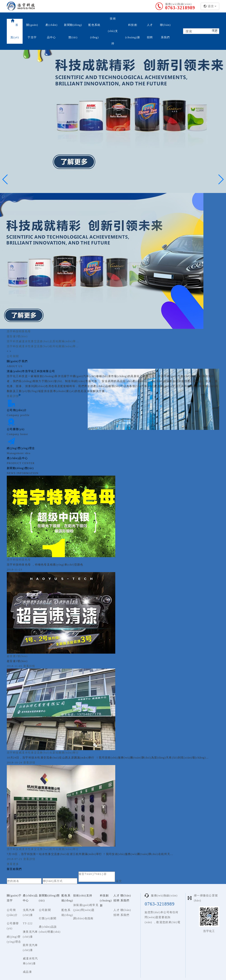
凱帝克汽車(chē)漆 (30, 948)
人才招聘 (150, 31)
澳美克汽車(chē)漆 (30, 934)
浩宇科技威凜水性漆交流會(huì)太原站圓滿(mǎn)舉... (43, 341)
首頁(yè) (15, 29)
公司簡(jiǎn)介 (12, 913)
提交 (122, 881)
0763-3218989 (180, 8)
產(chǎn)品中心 (51, 31)
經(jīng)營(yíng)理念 (14, 939)
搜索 (215, 30)
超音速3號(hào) (17, 336)
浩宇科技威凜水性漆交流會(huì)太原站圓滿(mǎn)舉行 (43, 753)
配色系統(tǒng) (94, 31)
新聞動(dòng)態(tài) (73, 31)
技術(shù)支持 (113, 31)
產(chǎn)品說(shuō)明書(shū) (50, 929)
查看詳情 (14, 396)
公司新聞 (13, 356)
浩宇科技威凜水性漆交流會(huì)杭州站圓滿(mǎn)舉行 (43, 849)
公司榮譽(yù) (13, 926)
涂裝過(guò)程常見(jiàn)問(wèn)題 (86, 908)
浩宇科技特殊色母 (19, 331)
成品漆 (27, 972)
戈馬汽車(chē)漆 (29, 913)
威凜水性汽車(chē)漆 (30, 961)
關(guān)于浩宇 (32, 31)
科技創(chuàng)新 (133, 31)
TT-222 (28, 923)
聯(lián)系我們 (165, 31)
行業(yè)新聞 (48, 918)
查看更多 (13, 864)
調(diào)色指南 (83, 918)
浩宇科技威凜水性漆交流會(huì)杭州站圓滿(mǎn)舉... (43, 346)
